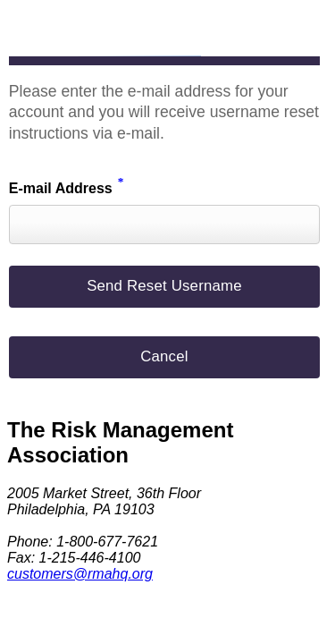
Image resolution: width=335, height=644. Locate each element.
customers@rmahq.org (80, 574)
